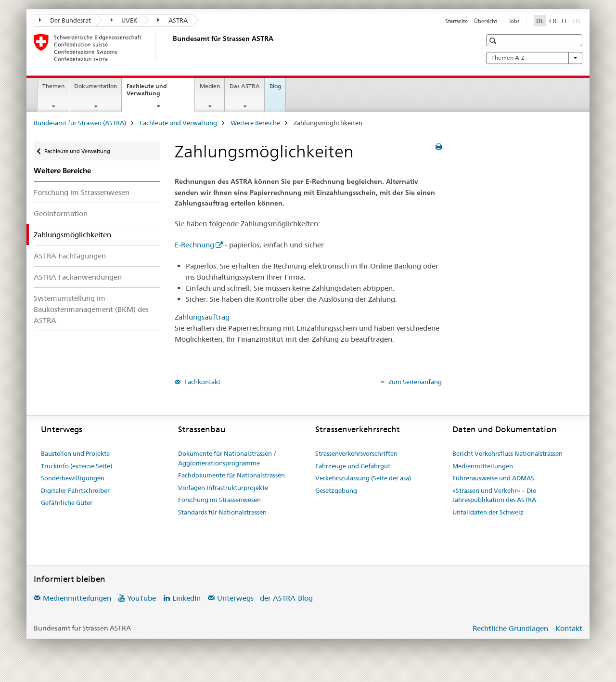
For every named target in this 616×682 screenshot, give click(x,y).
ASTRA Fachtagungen (70, 256)
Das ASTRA (245, 86)
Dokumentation (96, 86)
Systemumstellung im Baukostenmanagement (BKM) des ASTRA (91, 309)
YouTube (141, 598)
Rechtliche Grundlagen (510, 628)
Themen (53, 86)
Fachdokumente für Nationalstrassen (231, 475)
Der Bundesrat (65, 20)
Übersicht (486, 21)
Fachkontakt (202, 382)
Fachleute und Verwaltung (154, 93)
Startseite (456, 21)
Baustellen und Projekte (75, 453)
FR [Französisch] (553, 21)
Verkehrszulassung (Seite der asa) (363, 478)
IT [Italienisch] (564, 21)
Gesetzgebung (336, 490)
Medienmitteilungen (483, 466)
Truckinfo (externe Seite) (77, 466)
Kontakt (569, 628)
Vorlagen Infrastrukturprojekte (223, 488)
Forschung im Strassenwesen (82, 192)
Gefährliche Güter (67, 502)
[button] (494, 41)
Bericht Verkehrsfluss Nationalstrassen (507, 453)
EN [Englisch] (577, 20)
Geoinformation (61, 213)
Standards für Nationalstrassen (222, 512)
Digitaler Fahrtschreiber (75, 490)
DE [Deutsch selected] (540, 21)
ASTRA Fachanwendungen (78, 277)
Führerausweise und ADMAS (493, 478)
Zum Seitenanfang (414, 382)
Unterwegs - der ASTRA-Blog (265, 598)
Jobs (514, 21)
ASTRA (173, 20)
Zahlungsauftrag (202, 317)
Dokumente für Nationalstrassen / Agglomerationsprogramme (227, 458)
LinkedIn (186, 598)
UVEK (124, 20)
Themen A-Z (534, 58)
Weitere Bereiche (255, 123)
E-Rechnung (194, 245)
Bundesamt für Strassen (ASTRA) (80, 123)
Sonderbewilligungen (73, 478)
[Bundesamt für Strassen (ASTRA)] (171, 48)
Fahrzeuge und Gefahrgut (353, 466)
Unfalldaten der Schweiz (488, 512)
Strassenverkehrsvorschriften (356, 453)
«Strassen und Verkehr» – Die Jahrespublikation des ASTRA (494, 495)
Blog (275, 86)
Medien (210, 86)
